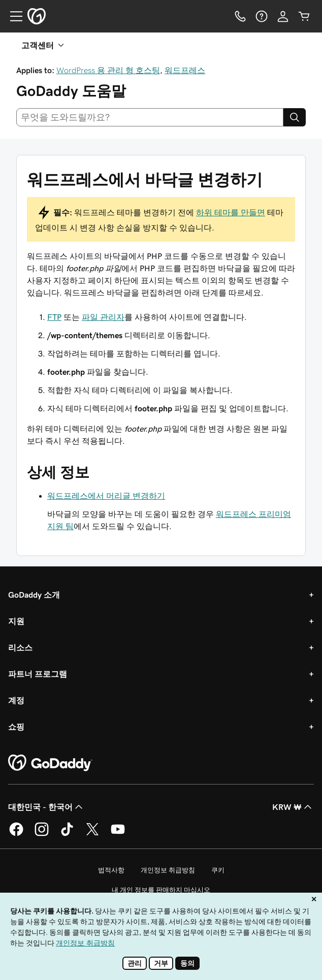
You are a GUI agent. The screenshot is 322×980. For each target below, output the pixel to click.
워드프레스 (185, 70)
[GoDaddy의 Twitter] (92, 834)
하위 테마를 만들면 (231, 212)
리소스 (20, 647)
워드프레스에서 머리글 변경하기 (106, 496)
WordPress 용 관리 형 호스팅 (108, 70)
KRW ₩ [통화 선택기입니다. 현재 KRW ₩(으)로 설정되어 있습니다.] (293, 807)
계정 (16, 700)
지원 (16, 621)
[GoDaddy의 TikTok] (67, 834)
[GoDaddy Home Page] (50, 763)
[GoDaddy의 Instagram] (42, 834)
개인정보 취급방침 (168, 870)
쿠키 (218, 870)
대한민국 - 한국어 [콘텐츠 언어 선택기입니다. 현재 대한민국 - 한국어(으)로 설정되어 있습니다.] (46, 807)
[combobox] (150, 117)
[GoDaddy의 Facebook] (16, 834)
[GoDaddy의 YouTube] (118, 834)
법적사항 (111, 870)
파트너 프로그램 (38, 674)
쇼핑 (16, 727)
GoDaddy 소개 (34, 595)
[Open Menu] (12, 16)
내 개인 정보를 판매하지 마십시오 (161, 890)
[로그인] (283, 16)
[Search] (295, 117)
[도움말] (262, 16)
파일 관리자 (103, 317)
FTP (54, 317)
